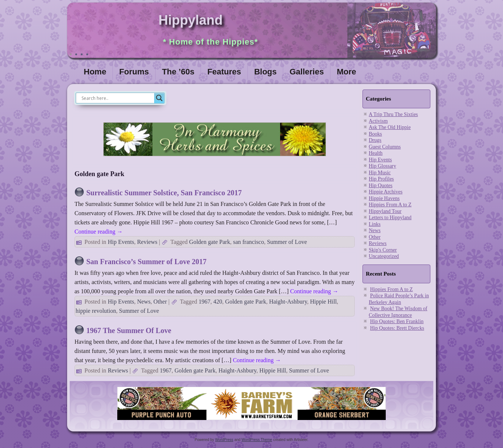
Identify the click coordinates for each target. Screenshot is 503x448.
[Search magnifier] (159, 98)
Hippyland (191, 20)
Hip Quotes (381, 185)
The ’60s (178, 72)
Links (375, 224)
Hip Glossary (382, 166)
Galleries (307, 72)
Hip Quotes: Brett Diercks (397, 328)
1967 (205, 302)
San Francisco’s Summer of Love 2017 (146, 262)
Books (375, 134)
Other (160, 302)
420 (218, 302)
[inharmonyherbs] (215, 158)
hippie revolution (96, 311)
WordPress (224, 440)
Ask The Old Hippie (390, 127)
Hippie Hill (323, 302)
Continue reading (99, 232)
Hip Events (121, 242)
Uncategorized (384, 256)
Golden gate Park (210, 242)
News (144, 302)
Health (376, 153)
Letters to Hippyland (390, 218)
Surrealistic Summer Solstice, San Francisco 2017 (164, 193)
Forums (134, 72)
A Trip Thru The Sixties (393, 114)
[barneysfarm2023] (251, 420)
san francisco (249, 242)
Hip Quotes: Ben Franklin (397, 321)
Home (95, 72)
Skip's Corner (383, 250)
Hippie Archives (386, 192)
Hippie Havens (384, 198)
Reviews (147, 242)
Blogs (265, 72)
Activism (378, 121)
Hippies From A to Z (390, 205)
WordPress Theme (257, 440)
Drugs (375, 140)
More (346, 72)
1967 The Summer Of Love (129, 330)
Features (224, 72)
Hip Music (380, 173)
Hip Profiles (381, 179)
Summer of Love (287, 242)
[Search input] (117, 98)
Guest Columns (385, 147)
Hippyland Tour (385, 211)
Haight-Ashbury (288, 302)
